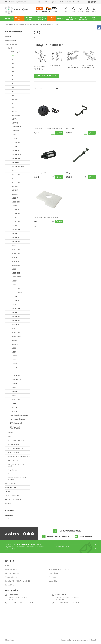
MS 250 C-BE (16, 265)
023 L (14, 83)
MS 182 (14, 178)
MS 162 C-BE (16, 115)
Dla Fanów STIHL (51, 18)
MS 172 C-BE (16, 143)
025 (13, 91)
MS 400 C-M (16, 376)
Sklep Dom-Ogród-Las (13, 24)
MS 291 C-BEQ (16, 336)
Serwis (59, 18)
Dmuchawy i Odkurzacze (16, 441)
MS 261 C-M (16, 289)
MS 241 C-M (16, 253)
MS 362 (14, 364)
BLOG (51, 565)
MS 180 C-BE (16, 159)
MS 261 (14, 285)
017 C (56, 24)
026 (13, 95)
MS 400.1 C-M (16, 380)
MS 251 (14, 269)
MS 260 (14, 281)
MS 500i (14, 407)
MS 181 (14, 170)
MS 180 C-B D (16, 155)
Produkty (8, 18)
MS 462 (14, 395)
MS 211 (14, 218)
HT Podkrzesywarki (16, 423)
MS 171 (14, 135)
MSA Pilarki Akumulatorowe (19, 415)
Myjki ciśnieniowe (13, 445)
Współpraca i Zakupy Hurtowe (59, 569)
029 (13, 103)
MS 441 (14, 388)
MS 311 (14, 348)
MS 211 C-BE (16, 222)
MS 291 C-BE (16, 332)
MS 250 (14, 257)
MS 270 (14, 297)
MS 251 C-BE (16, 273)
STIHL (8, 519)
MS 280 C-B (16, 324)
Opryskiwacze (12, 470)
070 (13, 107)
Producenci (53, 577)
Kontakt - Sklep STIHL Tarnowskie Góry (18, 581)
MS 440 (14, 384)
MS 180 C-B (16, 151)
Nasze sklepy (53, 573)
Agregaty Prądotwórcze (83, 18)
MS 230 (14, 233)
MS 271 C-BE (16, 309)
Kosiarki (10, 433)
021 (13, 76)
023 (13, 80)
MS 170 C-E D (16, 131)
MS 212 (14, 226)
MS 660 (14, 411)
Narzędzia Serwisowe (15, 474)
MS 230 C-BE (16, 241)
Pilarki (36, 24)
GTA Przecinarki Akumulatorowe (15, 428)
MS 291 (14, 328)
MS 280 (14, 312)
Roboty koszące (40, 18)
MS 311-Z (15, 344)
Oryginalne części (29, 18)
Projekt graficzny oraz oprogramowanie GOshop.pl (79, 640)
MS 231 (14, 245)
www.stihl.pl (53, 581)
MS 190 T (15, 186)
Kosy (9, 437)
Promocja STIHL (18, 18)
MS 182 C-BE (16, 182)
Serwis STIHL (10, 585)
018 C (14, 68)
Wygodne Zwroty (11, 577)
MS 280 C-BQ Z (17, 320)
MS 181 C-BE (16, 174)
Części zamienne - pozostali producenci (17, 479)
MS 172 (14, 139)
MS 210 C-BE (16, 214)
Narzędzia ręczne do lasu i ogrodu (16, 465)
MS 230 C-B (16, 238)
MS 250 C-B (16, 261)
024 (13, 87)
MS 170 (14, 119)
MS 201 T (15, 198)
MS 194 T (15, 190)
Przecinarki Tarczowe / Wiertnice (19, 456)
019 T (14, 72)
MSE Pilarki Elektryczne (17, 419)
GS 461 (14, 403)
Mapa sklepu (10, 640)
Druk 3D (94, 18)
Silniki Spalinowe (13, 452)
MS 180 (14, 147)
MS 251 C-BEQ (16, 277)
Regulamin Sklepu (11, 569)
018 (13, 64)
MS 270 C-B (16, 301)
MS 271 (14, 305)
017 (13, 60)
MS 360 (14, 356)
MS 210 (14, 206)
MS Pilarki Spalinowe (46, 24)
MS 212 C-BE (16, 230)
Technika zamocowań (69, 18)
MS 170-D (15, 123)
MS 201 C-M (16, 202)
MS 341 (14, 352)
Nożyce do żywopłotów (15, 448)
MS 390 (14, 368)
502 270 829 (45, 2)
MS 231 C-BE (16, 249)
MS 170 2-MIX (16, 127)
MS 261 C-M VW (17, 293)
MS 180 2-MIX (16, 162)
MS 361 (14, 360)
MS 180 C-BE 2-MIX (18, 166)
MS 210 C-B (16, 210)
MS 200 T (15, 194)
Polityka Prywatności (12, 573)
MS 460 (14, 391)
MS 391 (14, 372)
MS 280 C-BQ (16, 316)
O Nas (7, 565)
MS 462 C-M (16, 399)
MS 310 (14, 340)
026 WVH (15, 99)
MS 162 (14, 111)
